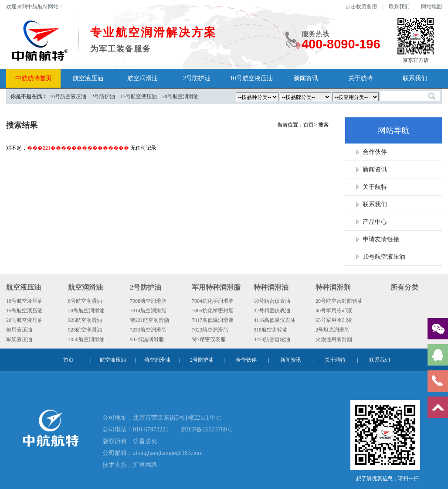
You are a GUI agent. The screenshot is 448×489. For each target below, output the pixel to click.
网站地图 (431, 7)
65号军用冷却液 (334, 320)
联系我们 (399, 7)
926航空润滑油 (85, 320)
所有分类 (404, 287)
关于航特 (360, 78)
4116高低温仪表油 (275, 320)
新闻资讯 (306, 78)
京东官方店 (416, 40)
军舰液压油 (19, 339)
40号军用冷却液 (334, 311)
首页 (309, 125)
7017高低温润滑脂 (213, 320)
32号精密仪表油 (272, 311)
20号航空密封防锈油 (339, 301)
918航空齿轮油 (271, 330)
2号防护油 (197, 78)
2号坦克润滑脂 (333, 330)
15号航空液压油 (24, 311)
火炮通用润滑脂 (334, 339)
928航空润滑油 (85, 330)
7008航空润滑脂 (148, 301)
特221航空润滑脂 (149, 320)
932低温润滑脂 (147, 339)
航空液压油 (88, 78)
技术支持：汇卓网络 (130, 465)
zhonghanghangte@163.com (168, 453)
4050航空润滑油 (86, 339)
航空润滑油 (143, 78)
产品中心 (375, 222)
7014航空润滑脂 (148, 311)
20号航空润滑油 (86, 311)
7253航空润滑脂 (148, 330)
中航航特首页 (34, 78)
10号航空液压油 (251, 78)
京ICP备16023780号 (207, 429)
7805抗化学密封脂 (213, 311)
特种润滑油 (271, 287)
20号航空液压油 (24, 320)
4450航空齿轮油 (272, 339)
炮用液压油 (19, 330)
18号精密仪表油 (272, 301)
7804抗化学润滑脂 (213, 301)
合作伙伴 (375, 152)
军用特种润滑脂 (216, 287)
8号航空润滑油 (85, 301)
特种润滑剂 (333, 287)
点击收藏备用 (361, 7)
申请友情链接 (381, 239)
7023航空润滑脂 (210, 330)
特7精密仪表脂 (209, 339)
